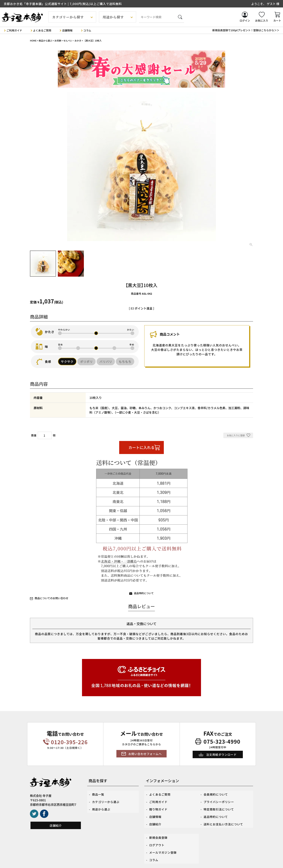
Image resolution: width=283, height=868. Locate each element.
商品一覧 (98, 794)
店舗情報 (67, 30)
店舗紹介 (56, 825)
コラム (87, 30)
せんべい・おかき (72, 40)
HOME (33, 40)
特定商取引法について (219, 806)
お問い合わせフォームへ (145, 754)
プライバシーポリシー (219, 800)
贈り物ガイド (159, 806)
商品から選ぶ (45, 40)
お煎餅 (58, 40)
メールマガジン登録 (164, 844)
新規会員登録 (159, 831)
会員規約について (216, 794)
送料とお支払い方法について (224, 819)
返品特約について (144, 593)
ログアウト (157, 838)
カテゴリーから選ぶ (106, 800)
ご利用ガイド (14, 30)
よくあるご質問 (42, 30)
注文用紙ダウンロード (221, 754)
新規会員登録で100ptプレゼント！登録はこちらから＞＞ (246, 30)
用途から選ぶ (102, 806)
